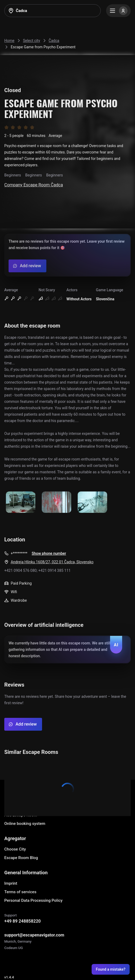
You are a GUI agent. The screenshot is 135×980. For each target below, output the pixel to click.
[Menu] (118, 11)
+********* (19, 553)
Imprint (11, 883)
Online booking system (25, 824)
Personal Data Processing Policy (33, 900)
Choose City (15, 849)
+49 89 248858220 (22, 921)
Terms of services (20, 892)
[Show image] (21, 503)
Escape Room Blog (21, 858)
